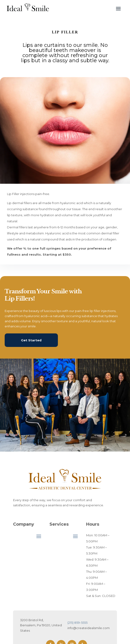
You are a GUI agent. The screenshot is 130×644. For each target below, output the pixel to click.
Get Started (31, 340)
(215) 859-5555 (77, 623)
